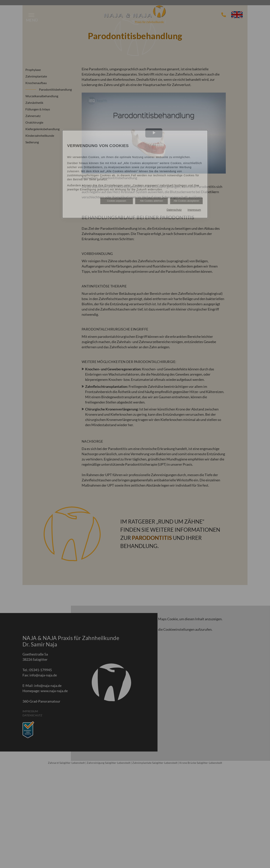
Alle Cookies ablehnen (151, 201)
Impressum (194, 210)
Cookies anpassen (117, 201)
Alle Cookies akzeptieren (186, 201)
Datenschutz (174, 210)
